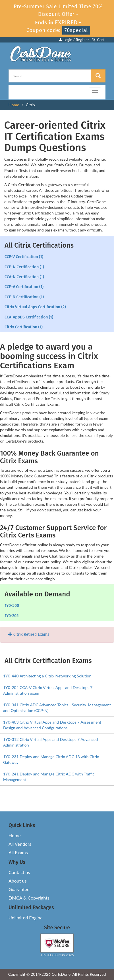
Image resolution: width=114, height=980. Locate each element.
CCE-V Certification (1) (24, 257)
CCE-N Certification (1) (24, 297)
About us (17, 881)
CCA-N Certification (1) (24, 277)
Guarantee (19, 889)
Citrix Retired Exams (29, 634)
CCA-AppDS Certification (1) (29, 317)
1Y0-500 (12, 606)
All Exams (18, 852)
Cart (98, 40)
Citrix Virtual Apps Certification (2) (35, 307)
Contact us (19, 872)
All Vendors (20, 844)
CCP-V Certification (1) (24, 287)
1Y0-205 (12, 616)
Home (14, 105)
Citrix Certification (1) (24, 327)
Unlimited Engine (26, 918)
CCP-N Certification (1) (24, 267)
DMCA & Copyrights (29, 898)
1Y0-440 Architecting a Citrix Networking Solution (47, 676)
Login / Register (74, 40)
